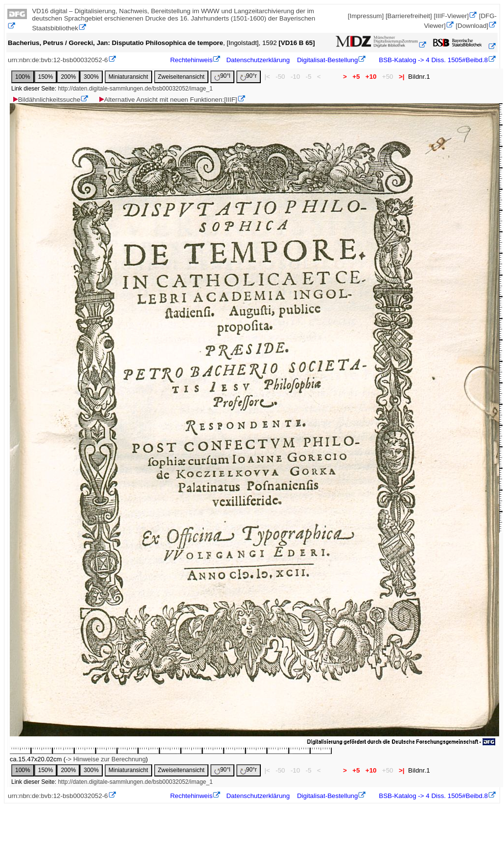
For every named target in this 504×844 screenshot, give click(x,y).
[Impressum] (366, 16)
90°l (222, 77)
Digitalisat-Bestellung (327, 60)
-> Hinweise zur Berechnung (106, 759)
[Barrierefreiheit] (409, 16)
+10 (371, 77)
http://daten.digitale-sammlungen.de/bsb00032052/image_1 (135, 89)
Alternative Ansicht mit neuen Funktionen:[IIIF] (168, 100)
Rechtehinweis (192, 60)
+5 (356, 77)
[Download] (472, 26)
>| (401, 77)
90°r (249, 77)
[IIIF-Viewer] (451, 16)
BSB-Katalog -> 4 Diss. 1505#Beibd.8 (433, 60)
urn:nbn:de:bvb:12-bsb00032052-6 (58, 60)
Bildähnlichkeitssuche (46, 100)
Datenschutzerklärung (258, 60)
